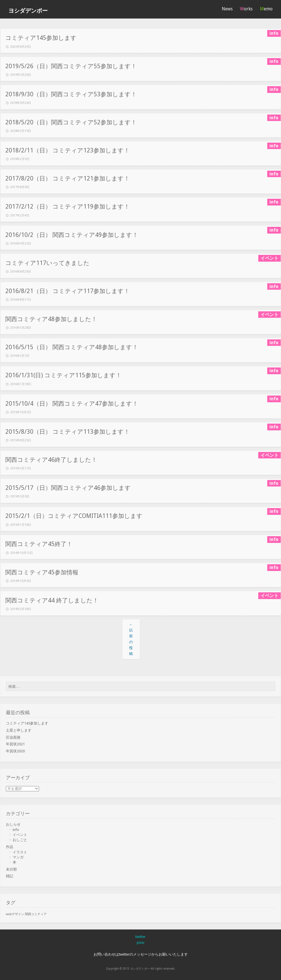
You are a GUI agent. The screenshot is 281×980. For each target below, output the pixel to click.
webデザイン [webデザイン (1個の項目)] (15, 914)
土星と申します (19, 730)
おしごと (20, 840)
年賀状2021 (15, 744)
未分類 (11, 869)
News (227, 9)
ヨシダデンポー (28, 11)
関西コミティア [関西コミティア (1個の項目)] (36, 914)
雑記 (10, 876)
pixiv (140, 943)
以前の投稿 (131, 639)
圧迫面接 (13, 737)
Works (246, 9)
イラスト (20, 852)
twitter (140, 937)
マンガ (18, 857)
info (16, 830)
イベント (20, 835)
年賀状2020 (15, 751)
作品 (10, 847)
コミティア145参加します (27, 723)
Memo (266, 9)
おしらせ (13, 824)
